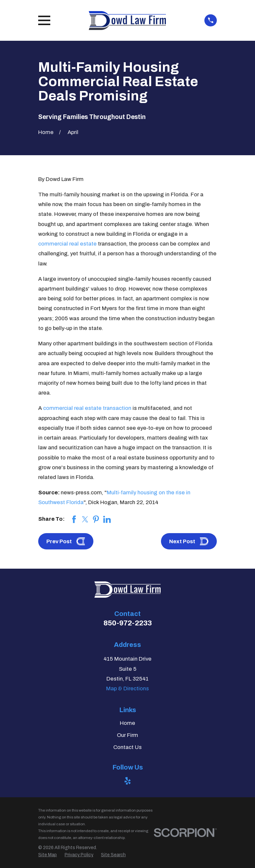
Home (127, 723)
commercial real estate (67, 244)
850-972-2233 (128, 623)
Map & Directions (127, 688)
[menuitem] (48, 855)
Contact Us (127, 747)
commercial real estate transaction (87, 408)
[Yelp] (128, 781)
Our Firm (127, 735)
